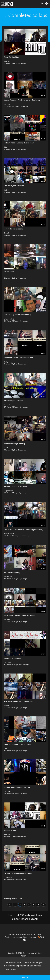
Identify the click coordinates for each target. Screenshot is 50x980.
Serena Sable (9, 577)
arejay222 (7, 61)
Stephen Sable (9, 491)
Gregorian (8, 663)
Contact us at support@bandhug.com (21, 937)
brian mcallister (10, 319)
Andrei (6, 706)
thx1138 (7, 190)
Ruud (6, 448)
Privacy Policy (26, 935)
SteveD (6, 233)
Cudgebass (8, 362)
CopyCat (7, 405)
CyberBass (8, 792)
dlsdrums (7, 276)
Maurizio (7, 620)
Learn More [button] (10, 969)
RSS (41, 937)
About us (37, 935)
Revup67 (7, 104)
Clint (6, 147)
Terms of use (13, 935)
